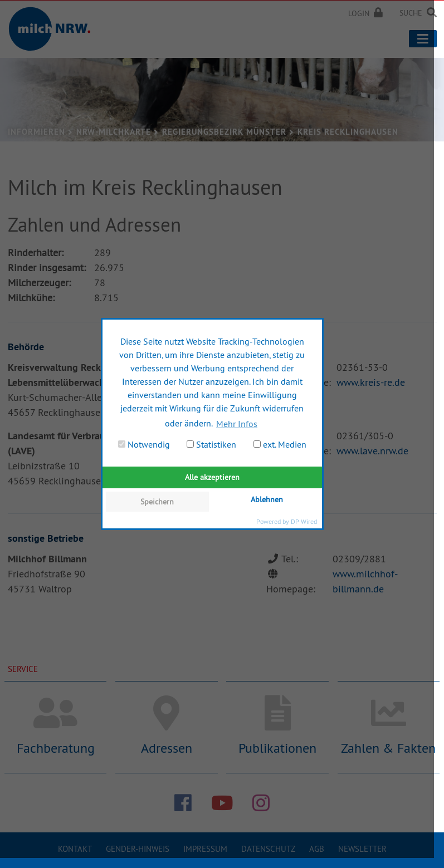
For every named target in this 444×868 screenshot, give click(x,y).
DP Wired (304, 521)
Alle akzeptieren (212, 477)
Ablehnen (267, 499)
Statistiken (211, 444)
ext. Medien (280, 444)
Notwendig (144, 444)
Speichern (157, 502)
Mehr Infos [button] (237, 424)
